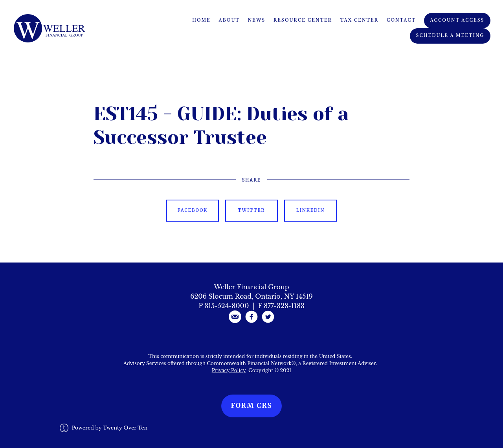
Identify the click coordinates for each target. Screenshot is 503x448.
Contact (401, 20)
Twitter (252, 210)
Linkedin (310, 210)
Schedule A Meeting (450, 36)
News (257, 20)
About (229, 20)
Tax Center (359, 20)
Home (201, 20)
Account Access (457, 20)
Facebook (193, 210)
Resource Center (303, 20)
